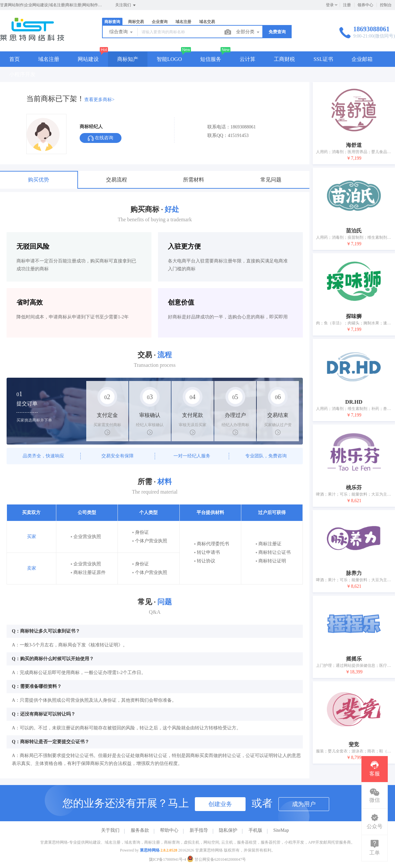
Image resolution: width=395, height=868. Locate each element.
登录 (330, 5)
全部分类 (248, 32)
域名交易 (207, 22)
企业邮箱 (362, 59)
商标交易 (136, 22)
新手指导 (199, 830)
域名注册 (183, 22)
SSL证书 (323, 59)
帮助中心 (169, 830)
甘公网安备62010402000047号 (216, 859)
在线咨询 (101, 138)
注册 (347, 5)
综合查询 (121, 32)
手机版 (255, 830)
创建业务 (220, 804)
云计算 (248, 59)
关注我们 (126, 5)
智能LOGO (169, 59)
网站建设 (88, 59)
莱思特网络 (150, 850)
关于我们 (110, 830)
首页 (14, 59)
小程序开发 (22, 74)
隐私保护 (228, 830)
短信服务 (211, 59)
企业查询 (160, 22)
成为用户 (304, 804)
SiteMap (281, 830)
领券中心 (365, 5)
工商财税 (284, 59)
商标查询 (112, 22)
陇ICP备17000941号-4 (168, 859)
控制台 (386, 5)
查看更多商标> (99, 100)
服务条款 (140, 830)
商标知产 (128, 59)
